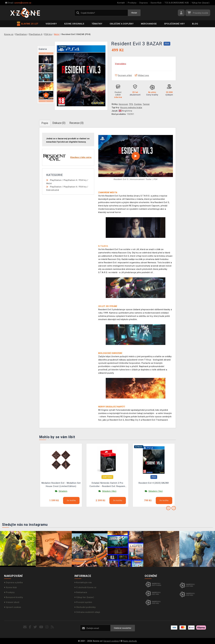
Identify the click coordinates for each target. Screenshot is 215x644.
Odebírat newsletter (123, 628)
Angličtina (125, 111)
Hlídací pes (142, 75)
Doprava (144, 3)
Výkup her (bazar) (201, 3)
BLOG (195, 24)
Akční (49, 183)
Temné (146, 104)
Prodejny (132, 3)
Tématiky (97, 24)
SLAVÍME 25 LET (28, 24)
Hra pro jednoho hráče (131, 108)
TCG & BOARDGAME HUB (177, 3)
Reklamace (81, 592)
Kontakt (121, 3)
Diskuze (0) (59, 123)
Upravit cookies (13, 607)
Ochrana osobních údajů (87, 612)
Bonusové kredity (14, 597)
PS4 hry (83, 180)
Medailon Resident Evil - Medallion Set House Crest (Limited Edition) (61, 485)
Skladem (63, 491)
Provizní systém (83, 602)
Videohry (51, 24)
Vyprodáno (121, 64)
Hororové (123, 104)
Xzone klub (10, 587)
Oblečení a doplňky (122, 24)
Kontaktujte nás (83, 582)
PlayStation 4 (70, 180)
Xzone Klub (156, 3)
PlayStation (56, 180)
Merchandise (149, 24)
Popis (45, 123)
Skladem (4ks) (109, 491)
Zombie (138, 104)
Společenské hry (174, 24)
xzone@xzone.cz (18, 3)
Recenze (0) (76, 123)
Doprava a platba (13, 582)
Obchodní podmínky (85, 607)
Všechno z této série (81, 157)
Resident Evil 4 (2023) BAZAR (154, 483)
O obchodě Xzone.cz (85, 587)
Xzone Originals (74, 24)
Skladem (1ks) (156, 491)
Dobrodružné (53, 190)
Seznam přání (123, 75)
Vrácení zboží (12, 602)
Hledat (134, 13)
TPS (131, 104)
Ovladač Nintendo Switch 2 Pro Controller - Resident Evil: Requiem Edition (107, 485)
